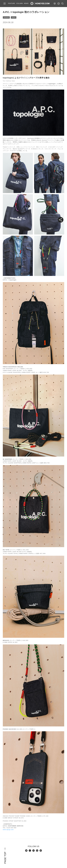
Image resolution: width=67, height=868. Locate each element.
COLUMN (20, 3)
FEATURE (12, 3)
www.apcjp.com (8, 830)
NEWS (26, 3)
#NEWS (14, 17)
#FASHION (6, 17)
